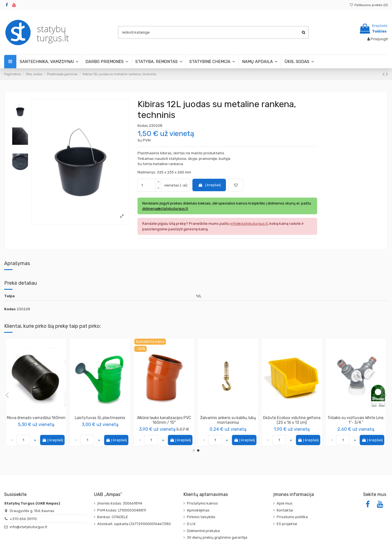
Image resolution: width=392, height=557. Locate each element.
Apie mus (285, 503)
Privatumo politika (292, 517)
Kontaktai (285, 510)
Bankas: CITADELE (113, 517)
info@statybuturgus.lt (28, 527)
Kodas (143, 126)
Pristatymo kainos (202, 503)
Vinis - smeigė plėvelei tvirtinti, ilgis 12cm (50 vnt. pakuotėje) (36, 420)
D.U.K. (192, 524)
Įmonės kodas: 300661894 (120, 503)
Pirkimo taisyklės (201, 517)
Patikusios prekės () (369, 5)
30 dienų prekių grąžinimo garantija (217, 537)
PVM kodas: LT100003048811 (122, 510)
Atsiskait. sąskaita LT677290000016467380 (134, 524)
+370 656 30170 (23, 519)
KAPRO (100, 424)
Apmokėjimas (198, 510)
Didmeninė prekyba (203, 531)
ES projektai (287, 524)
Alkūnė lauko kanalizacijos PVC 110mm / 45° (164, 420)
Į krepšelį (209, 185)
